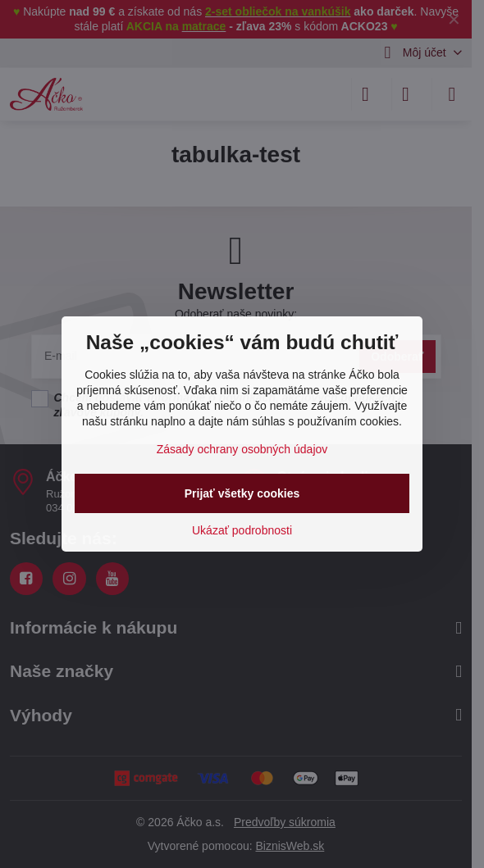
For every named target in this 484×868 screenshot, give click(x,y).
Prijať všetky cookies (242, 493)
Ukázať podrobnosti (242, 530)
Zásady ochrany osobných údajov (242, 449)
